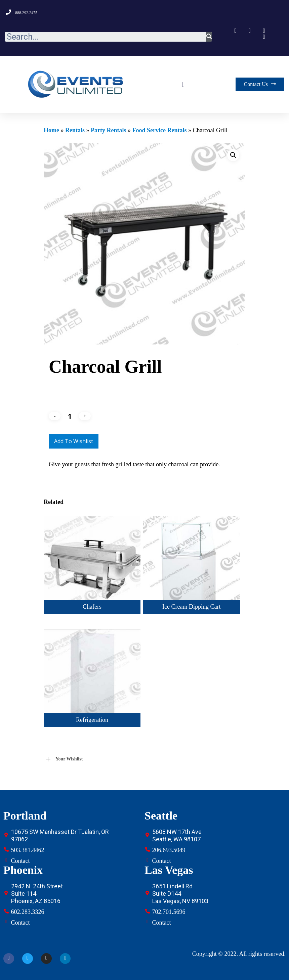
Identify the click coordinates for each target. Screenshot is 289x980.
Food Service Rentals (159, 130)
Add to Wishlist (74, 441)
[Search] (209, 37)
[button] (183, 84)
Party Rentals (108, 130)
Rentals (75, 130)
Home (51, 130)
